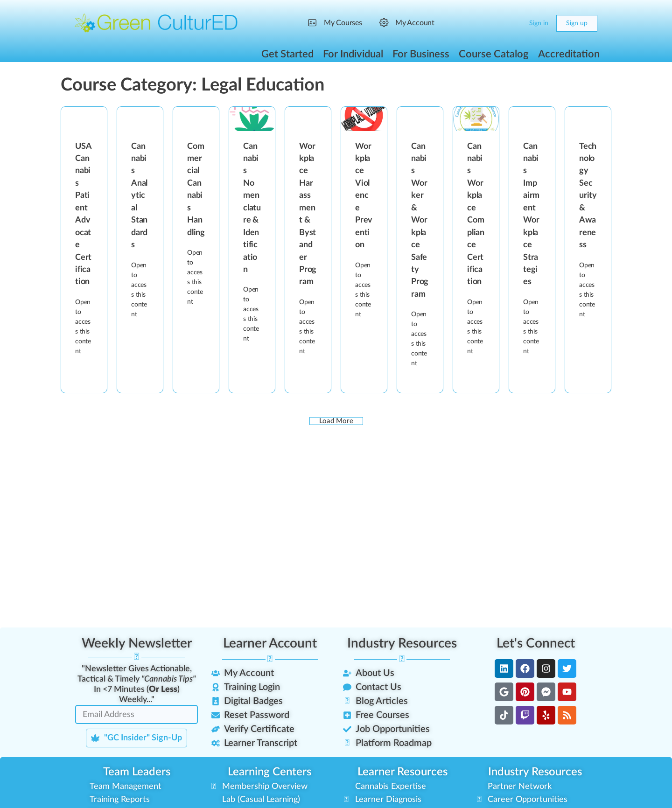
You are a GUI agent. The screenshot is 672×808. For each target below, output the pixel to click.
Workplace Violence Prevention (364, 196)
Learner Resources (402, 772)
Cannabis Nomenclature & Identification (252, 208)
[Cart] (514, 23)
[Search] (496, 23)
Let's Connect (536, 643)
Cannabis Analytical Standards (139, 196)
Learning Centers (269, 772)
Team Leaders (137, 772)
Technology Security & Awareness (588, 196)
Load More (336, 421)
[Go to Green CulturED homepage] (156, 23)
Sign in (539, 23)
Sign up (577, 23)
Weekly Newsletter (137, 643)
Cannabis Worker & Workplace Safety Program (420, 220)
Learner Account (270, 643)
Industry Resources (402, 643)
